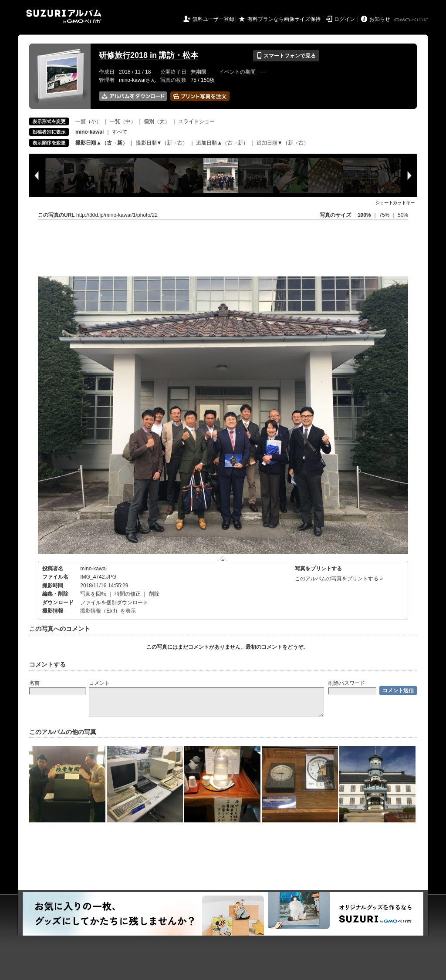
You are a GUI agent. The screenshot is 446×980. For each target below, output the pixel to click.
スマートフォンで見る (286, 56)
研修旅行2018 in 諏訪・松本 (149, 55)
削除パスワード (347, 683)
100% (364, 215)
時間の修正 (128, 594)
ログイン (345, 19)
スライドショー (196, 121)
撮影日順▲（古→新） (101, 143)
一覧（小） (88, 121)
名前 (34, 683)
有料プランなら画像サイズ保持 (284, 19)
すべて (120, 132)
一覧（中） (123, 121)
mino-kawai (93, 569)
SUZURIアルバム (64, 16)
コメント (99, 683)
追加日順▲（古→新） (222, 143)
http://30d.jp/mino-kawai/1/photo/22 (117, 215)
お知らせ (380, 19)
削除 (154, 594)
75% (385, 215)
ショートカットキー (395, 203)
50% (403, 215)
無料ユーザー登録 (213, 19)
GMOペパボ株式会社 (412, 20)
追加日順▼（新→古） (283, 143)
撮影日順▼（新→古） (162, 143)
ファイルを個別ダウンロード (114, 603)
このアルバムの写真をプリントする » (339, 579)
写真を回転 (93, 594)
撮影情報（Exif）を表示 (108, 611)
